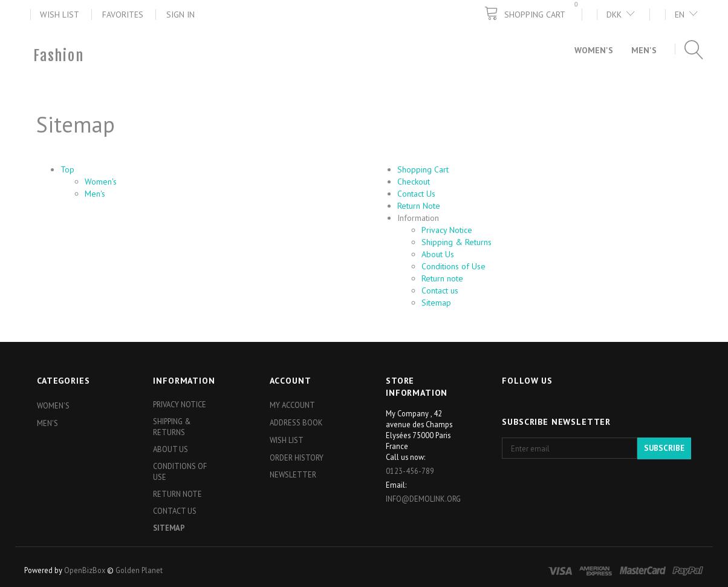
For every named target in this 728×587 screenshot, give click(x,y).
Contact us (440, 290)
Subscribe (664, 448)
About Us (438, 254)
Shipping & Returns (457, 242)
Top (67, 169)
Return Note (419, 206)
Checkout (414, 182)
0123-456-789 (410, 471)
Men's (95, 194)
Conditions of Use (453, 266)
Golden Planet (139, 570)
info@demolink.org (423, 499)
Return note (442, 278)
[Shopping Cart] (533, 14)
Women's (101, 182)
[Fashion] (59, 56)
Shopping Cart (423, 169)
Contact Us (416, 194)
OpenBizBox (85, 570)
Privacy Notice (447, 230)
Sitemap (436, 303)
